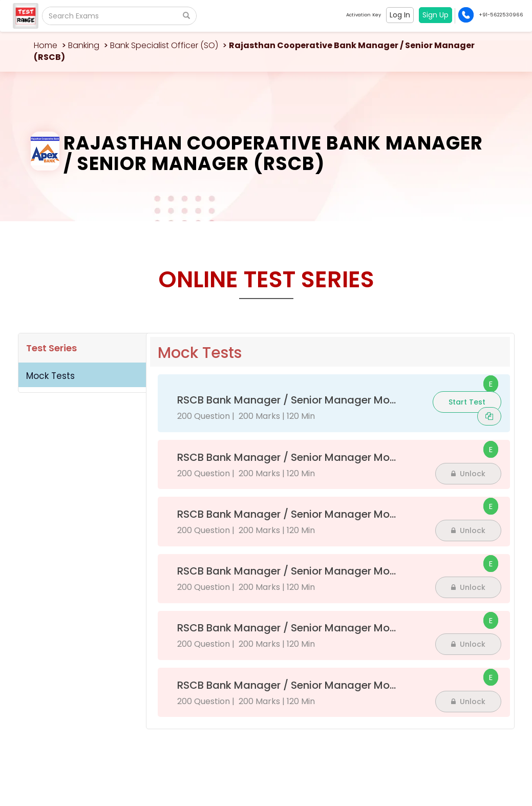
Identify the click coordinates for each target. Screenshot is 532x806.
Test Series (51, 348)
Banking (84, 45)
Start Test (467, 402)
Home (46, 45)
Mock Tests (50, 376)
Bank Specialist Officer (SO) (164, 45)
